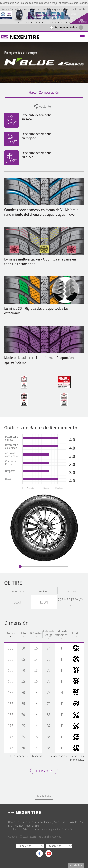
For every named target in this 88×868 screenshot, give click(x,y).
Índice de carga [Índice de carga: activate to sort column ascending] (49, 634)
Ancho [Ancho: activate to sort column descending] (11, 634)
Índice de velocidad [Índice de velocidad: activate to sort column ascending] (61, 634)
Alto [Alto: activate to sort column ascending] (23, 634)
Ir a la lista (44, 796)
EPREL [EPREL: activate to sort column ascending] (76, 634)
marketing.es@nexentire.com (57, 829)
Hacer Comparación (44, 92)
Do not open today (66, 27)
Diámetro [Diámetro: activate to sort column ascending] (36, 634)
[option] (44, 528)
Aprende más (44, 15)
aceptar (57, 15)
